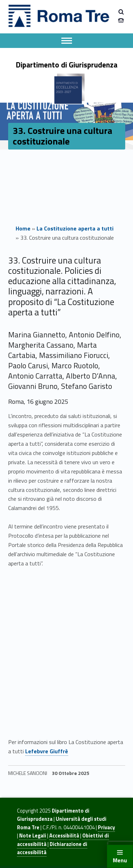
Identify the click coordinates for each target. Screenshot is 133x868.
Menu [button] (120, 860)
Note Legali (33, 836)
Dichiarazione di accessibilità (52, 848)
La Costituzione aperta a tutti (75, 228)
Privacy (106, 828)
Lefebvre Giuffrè (47, 751)
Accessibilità (64, 836)
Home (23, 228)
